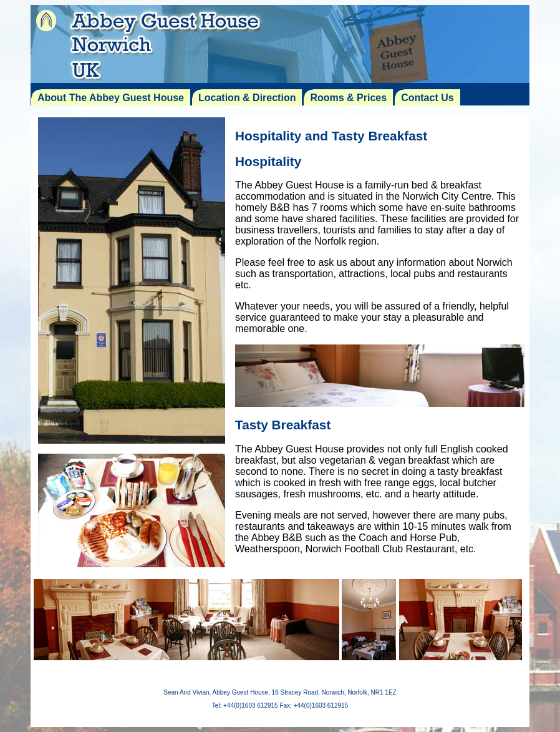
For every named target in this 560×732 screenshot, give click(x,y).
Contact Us (427, 98)
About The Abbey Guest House (111, 98)
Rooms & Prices (348, 98)
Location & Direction (247, 98)
